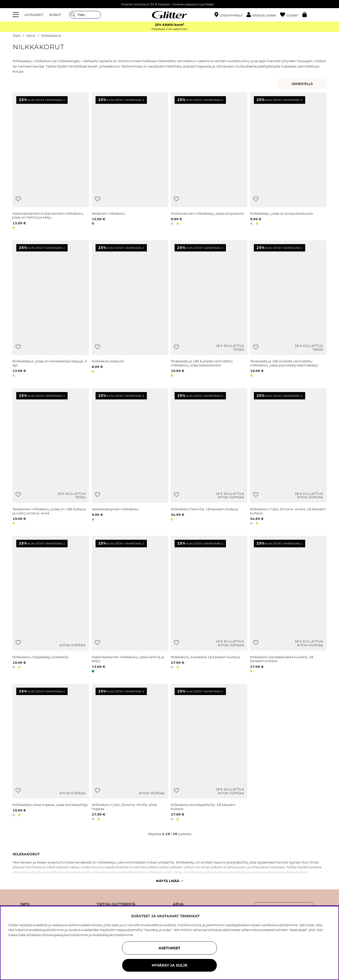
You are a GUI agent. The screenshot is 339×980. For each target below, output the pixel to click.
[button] (263, 15)
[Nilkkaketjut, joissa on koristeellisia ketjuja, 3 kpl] (51, 310)
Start (17, 36)
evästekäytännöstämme (113, 935)
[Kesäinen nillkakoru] (130, 162)
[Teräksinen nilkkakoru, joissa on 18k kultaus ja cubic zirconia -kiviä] (51, 458)
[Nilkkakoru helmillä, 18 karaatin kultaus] (209, 458)
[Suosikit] (291, 15)
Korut (31, 36)
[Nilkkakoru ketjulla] (130, 310)
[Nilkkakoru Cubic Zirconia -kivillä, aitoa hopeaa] (130, 753)
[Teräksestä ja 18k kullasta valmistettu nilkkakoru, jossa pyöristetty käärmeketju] (288, 310)
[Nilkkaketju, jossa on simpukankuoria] (288, 162)
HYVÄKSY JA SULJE (169, 965)
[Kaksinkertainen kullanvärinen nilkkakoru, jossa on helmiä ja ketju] (51, 162)
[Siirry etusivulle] (169, 15)
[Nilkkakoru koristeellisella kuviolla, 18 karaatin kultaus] (288, 605)
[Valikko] (17, 15)
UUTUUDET (34, 15)
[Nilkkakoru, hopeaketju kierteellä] (51, 605)
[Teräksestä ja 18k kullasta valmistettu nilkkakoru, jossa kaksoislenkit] (209, 310)
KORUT (55, 15)
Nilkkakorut (51, 36)
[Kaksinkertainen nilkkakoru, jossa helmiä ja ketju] (130, 605)
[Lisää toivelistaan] (18, 199)
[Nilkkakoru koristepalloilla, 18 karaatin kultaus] (209, 753)
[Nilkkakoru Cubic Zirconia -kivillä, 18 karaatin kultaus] (288, 458)
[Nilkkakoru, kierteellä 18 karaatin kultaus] (209, 605)
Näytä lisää (170, 881)
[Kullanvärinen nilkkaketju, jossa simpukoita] (209, 162)
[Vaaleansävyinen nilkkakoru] (130, 458)
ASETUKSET (169, 948)
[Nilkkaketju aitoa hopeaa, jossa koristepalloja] (51, 753)
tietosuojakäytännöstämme (65, 935)
